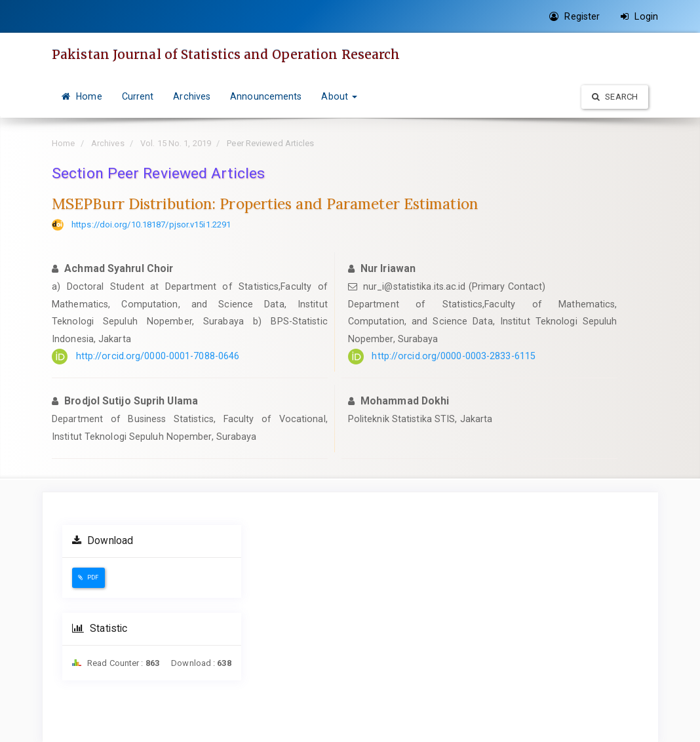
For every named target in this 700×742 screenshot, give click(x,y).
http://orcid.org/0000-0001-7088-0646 (158, 356)
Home (82, 96)
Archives (192, 96)
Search (615, 97)
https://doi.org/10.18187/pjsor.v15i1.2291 (151, 225)
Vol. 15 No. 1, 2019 (176, 143)
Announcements (266, 96)
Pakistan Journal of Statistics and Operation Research (226, 54)
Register (574, 16)
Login (639, 16)
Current (138, 96)
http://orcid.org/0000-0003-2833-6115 (454, 356)
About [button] (339, 96)
